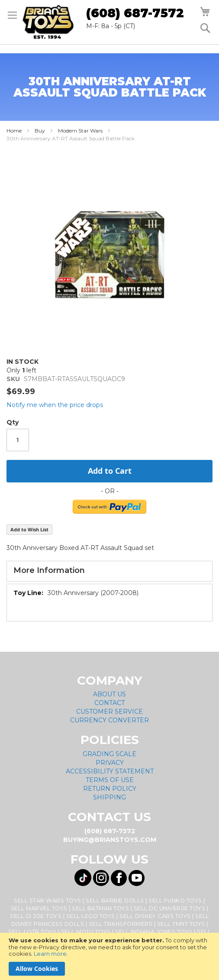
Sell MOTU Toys (86, 932)
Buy (40, 131)
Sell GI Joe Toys (36, 916)
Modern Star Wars (80, 131)
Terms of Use (110, 780)
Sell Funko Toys (175, 901)
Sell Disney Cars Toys (155, 916)
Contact (109, 703)
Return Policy (110, 789)
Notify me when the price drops (55, 405)
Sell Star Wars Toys (48, 901)
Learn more (50, 954)
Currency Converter (109, 720)
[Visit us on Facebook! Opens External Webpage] (119, 878)
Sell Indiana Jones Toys (154, 932)
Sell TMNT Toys (181, 924)
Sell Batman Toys (100, 908)
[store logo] (48, 22)
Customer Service (109, 712)
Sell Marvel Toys (39, 908)
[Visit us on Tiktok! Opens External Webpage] (83, 878)
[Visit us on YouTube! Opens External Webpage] (137, 878)
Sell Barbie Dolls (115, 901)
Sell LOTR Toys (32, 932)
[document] (109, 956)
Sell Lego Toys (91, 916)
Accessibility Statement (110, 771)
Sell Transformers (121, 924)
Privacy (110, 763)
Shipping (109, 797)
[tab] (109, 571)
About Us (109, 694)
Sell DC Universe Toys (170, 908)
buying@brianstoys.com (110, 840)
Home (14, 131)
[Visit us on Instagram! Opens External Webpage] (101, 878)
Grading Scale (109, 754)
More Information (49, 570)
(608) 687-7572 (135, 13)
